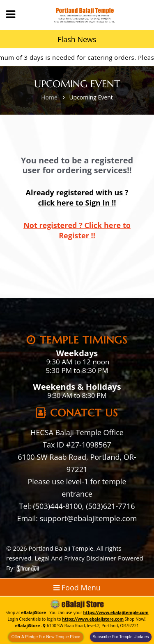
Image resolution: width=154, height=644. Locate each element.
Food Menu (77, 588)
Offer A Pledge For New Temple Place (46, 637)
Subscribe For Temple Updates (121, 637)
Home (49, 97)
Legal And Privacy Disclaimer (75, 558)
